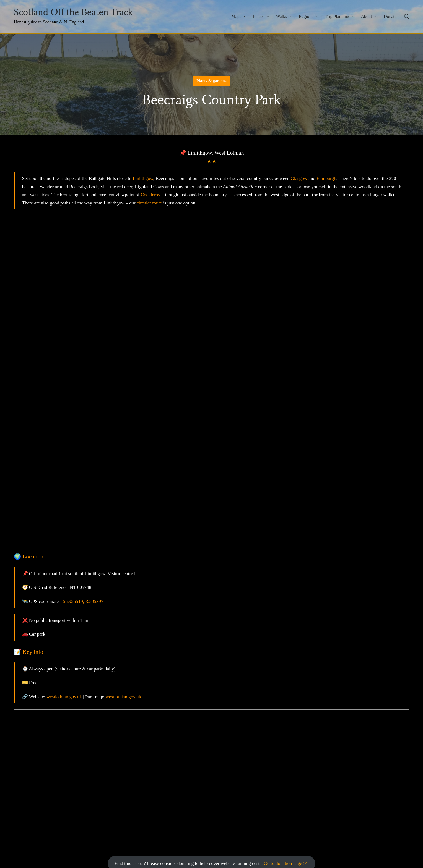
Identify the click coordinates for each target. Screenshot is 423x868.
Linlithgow (143, 178)
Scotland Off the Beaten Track (73, 12)
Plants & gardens (211, 81)
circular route (149, 203)
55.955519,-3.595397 (83, 601)
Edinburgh (326, 178)
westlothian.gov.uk (64, 697)
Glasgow (299, 178)
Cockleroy (151, 195)
